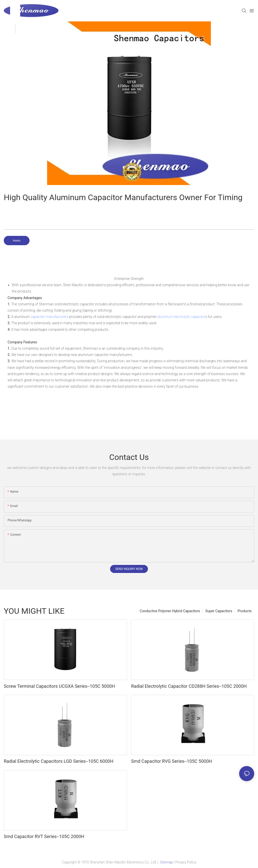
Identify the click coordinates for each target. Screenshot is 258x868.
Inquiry (17, 241)
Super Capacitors (219, 611)
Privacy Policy (186, 862)
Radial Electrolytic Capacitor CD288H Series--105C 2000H (189, 686)
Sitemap (166, 862)
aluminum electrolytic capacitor (181, 317)
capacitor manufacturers (50, 317)
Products (245, 611)
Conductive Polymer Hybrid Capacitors (170, 611)
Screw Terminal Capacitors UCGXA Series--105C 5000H (59, 686)
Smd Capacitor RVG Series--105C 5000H (171, 761)
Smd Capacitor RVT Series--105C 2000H (44, 836)
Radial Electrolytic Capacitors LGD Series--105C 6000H (59, 761)
